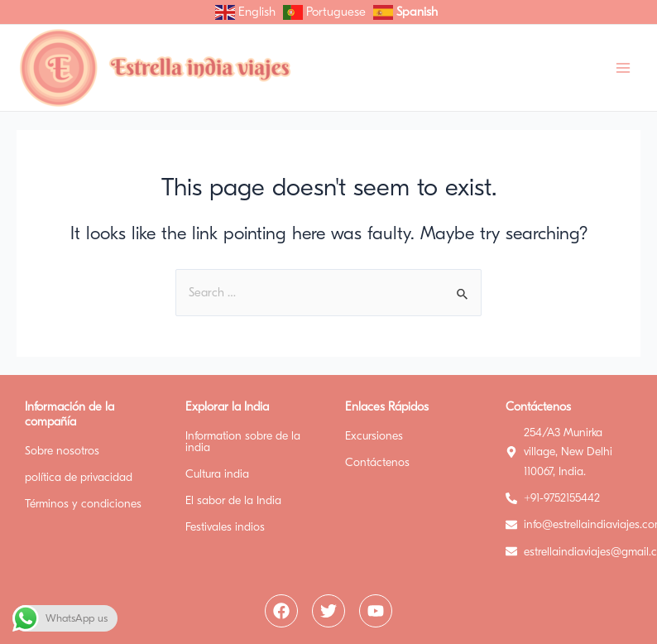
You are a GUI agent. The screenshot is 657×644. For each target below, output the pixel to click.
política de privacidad (79, 477)
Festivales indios (225, 527)
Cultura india (217, 474)
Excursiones (374, 436)
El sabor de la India (233, 500)
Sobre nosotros (62, 451)
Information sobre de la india (243, 442)
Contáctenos (377, 462)
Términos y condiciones (83, 504)
